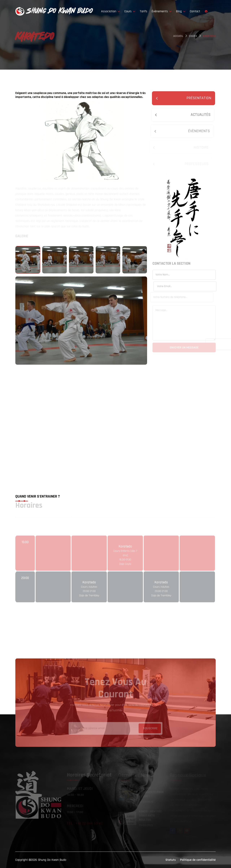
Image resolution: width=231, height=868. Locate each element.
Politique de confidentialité (198, 860)
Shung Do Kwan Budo (52, 860)
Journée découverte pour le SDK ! (151, 792)
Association (111, 11)
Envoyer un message (184, 348)
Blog (181, 11)
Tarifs (143, 11)
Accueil (178, 37)
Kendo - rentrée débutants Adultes (150, 816)
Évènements (162, 11)
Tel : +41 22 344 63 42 (85, 824)
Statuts (171, 860)
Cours (130, 11)
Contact (195, 11)
